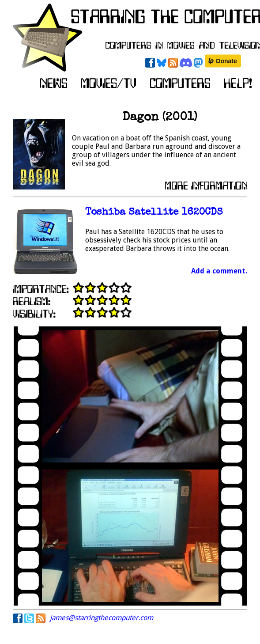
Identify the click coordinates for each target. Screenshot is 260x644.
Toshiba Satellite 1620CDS (154, 213)
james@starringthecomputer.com (102, 618)
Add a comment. (219, 271)
